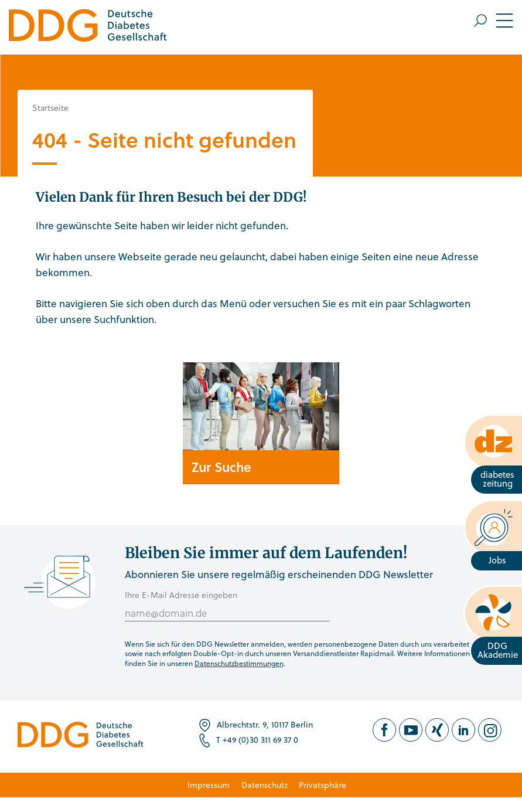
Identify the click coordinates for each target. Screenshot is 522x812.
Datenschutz (265, 785)
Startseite (50, 108)
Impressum (209, 785)
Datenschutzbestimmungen (239, 663)
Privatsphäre (323, 785)
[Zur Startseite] (88, 27)
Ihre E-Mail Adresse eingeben (181, 595)
